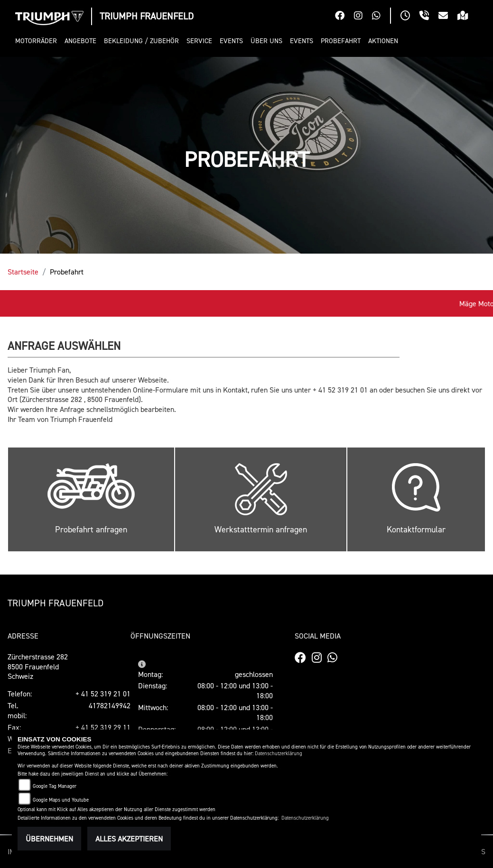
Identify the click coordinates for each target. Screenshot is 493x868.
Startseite (23, 272)
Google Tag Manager (55, 786)
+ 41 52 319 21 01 (103, 694)
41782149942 (110, 705)
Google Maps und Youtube (61, 800)
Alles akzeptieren (129, 839)
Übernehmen (49, 839)
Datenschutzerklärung (279, 754)
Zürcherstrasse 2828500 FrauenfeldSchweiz (38, 667)
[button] (38, 41)
